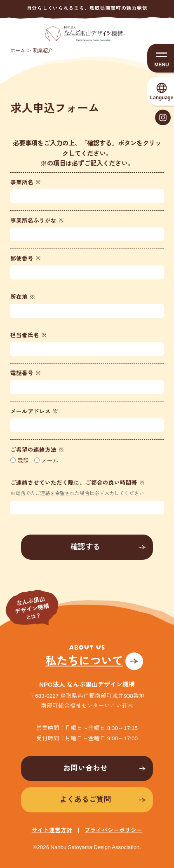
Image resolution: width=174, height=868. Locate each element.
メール (46, 461)
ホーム (18, 51)
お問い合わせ (85, 768)
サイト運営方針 (52, 830)
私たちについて (84, 661)
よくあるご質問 (85, 800)
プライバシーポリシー (113, 830)
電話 (20, 461)
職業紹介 (43, 51)
